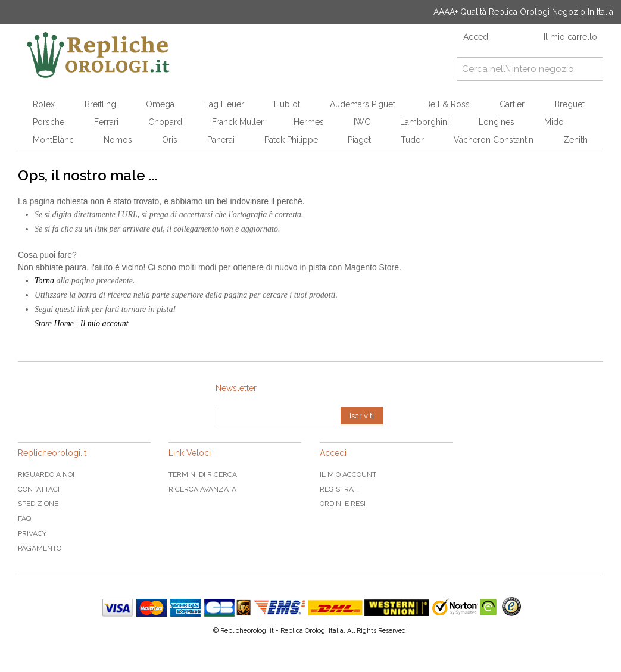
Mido (554, 122)
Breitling (100, 104)
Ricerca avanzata (202, 489)
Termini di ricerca (203, 474)
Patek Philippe (291, 140)
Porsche (49, 122)
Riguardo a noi (46, 474)
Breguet (569, 104)
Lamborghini (425, 122)
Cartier (512, 104)
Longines (497, 122)
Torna (44, 281)
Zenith (575, 140)
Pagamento (40, 548)
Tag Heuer (224, 104)
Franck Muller (238, 122)
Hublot (287, 104)
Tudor (412, 140)
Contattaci (39, 489)
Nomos (118, 140)
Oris (170, 140)
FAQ (24, 518)
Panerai (221, 140)
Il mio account (104, 324)
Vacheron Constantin (494, 140)
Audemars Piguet (363, 104)
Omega (160, 104)
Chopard (165, 122)
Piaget (359, 140)
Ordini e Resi (343, 504)
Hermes (309, 122)
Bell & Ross (447, 104)
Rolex (44, 104)
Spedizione (38, 504)
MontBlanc (53, 140)
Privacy (32, 533)
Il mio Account (348, 474)
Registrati (339, 489)
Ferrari (106, 122)
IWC (362, 122)
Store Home (54, 324)
